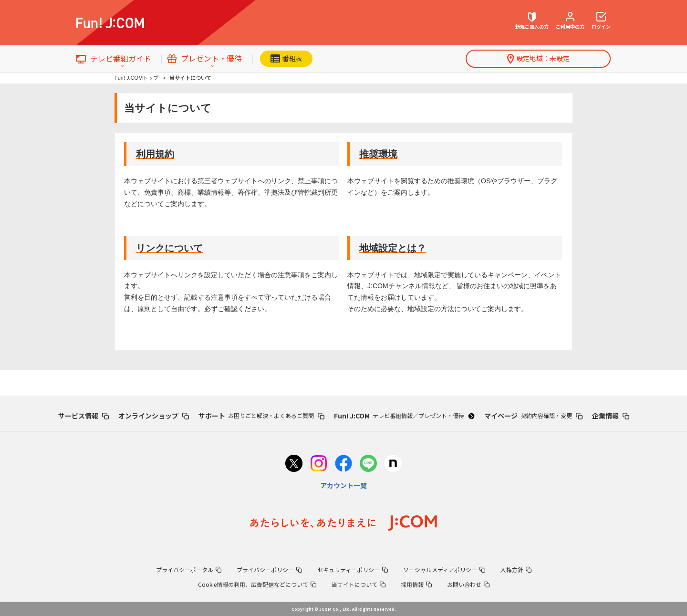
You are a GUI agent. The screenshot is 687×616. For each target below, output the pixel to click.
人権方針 (516, 569)
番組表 (286, 58)
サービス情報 (83, 416)
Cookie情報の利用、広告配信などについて (257, 584)
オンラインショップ (154, 416)
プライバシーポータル (189, 569)
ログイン (601, 21)
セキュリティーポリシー (353, 569)
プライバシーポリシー (269, 569)
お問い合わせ (468, 584)
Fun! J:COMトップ (136, 78)
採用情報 (416, 584)
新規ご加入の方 (532, 21)
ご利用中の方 (570, 21)
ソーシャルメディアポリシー (444, 569)
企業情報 (611, 416)
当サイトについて (359, 584)
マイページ (533, 416)
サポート (261, 416)
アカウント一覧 (343, 485)
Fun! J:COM (404, 416)
